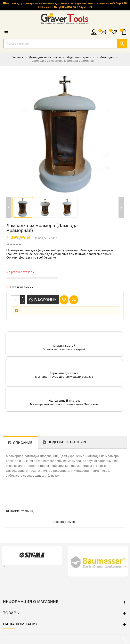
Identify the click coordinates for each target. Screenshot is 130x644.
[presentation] (5, 567)
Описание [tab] (23, 443)
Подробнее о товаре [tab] (67, 442)
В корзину (43, 300)
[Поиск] (65, 44)
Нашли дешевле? (45, 238)
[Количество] (16, 300)
